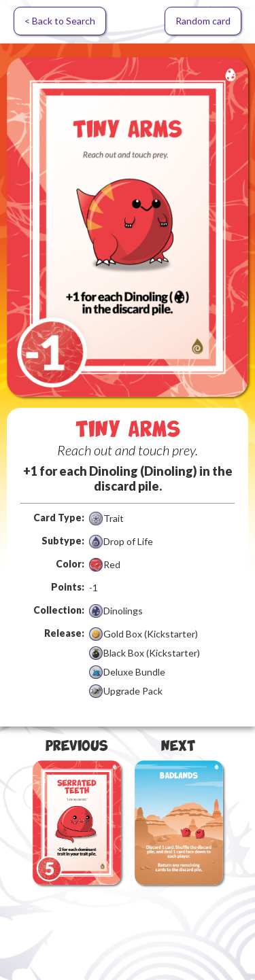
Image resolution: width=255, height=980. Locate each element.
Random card (203, 21)
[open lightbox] (128, 227)
